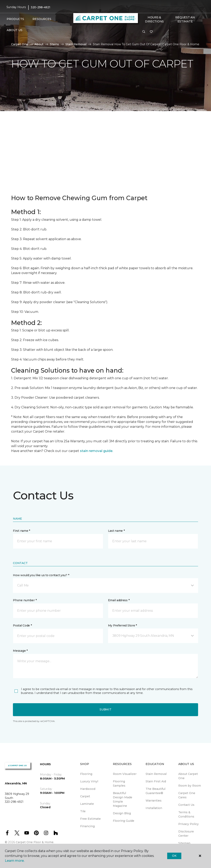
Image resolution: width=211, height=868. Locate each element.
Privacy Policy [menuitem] (188, 824)
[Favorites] (151, 32)
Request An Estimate (185, 19)
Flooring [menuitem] (86, 774)
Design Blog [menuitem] (122, 813)
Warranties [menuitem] (154, 801)
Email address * (119, 600)
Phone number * (25, 600)
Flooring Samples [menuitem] (119, 783)
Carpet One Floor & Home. (35, 842)
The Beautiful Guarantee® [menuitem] (155, 791)
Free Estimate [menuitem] (90, 819)
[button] (144, 32)
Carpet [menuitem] (85, 796)
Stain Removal (76, 44)
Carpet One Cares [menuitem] (187, 795)
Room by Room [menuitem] (190, 786)
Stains (54, 44)
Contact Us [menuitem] (186, 805)
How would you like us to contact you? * (41, 575)
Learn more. (15, 861)
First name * (22, 531)
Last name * (116, 531)
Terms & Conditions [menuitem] (186, 814)
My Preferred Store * (122, 625)
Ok (174, 856)
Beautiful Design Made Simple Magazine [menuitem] (123, 799)
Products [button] (15, 19)
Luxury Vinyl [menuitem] (89, 781)
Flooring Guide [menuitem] (124, 821)
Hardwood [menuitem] (88, 789)
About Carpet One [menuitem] (188, 776)
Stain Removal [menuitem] (156, 774)
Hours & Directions (154, 19)
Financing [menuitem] (87, 826)
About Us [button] (15, 30)
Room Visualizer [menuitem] (125, 774)
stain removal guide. (97, 451)
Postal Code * (22, 625)
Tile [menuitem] (83, 811)
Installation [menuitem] (154, 808)
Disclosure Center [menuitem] (186, 834)
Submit (105, 709)
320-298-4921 (40, 7)
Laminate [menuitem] (87, 804)
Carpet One (20, 44)
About (39, 44)
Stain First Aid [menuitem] (156, 781)
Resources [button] (42, 19)
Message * (20, 651)
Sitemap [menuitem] (184, 843)
